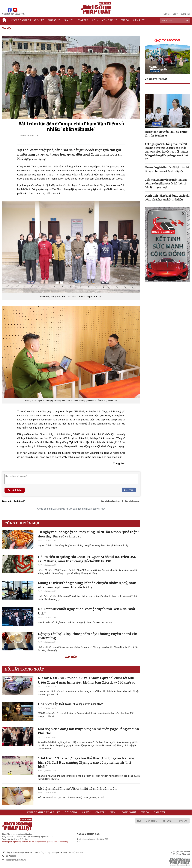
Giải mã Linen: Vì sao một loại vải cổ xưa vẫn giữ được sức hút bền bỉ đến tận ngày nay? (166, 184)
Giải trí (83, 20)
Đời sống (54, 20)
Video (125, 20)
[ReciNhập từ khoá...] (175, 20)
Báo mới (183, 821)
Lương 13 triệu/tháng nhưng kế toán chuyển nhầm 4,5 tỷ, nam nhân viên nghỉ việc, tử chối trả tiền (87, 585)
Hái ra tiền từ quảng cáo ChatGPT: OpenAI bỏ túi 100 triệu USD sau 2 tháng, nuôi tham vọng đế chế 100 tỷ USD (87, 559)
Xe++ (95, 20)
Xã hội (69, 20)
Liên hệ (167, 14)
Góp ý (175, 14)
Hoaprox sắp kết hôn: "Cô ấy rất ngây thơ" (71, 704)
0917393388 (11, 856)
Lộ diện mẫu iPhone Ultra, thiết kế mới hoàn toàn (77, 789)
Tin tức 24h (168, 821)
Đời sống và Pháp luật (156, 79)
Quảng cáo (185, 14)
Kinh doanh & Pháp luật (27, 20)
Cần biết (139, 20)
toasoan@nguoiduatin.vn (16, 860)
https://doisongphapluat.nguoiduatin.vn (18, 834)
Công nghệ (110, 20)
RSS (139, 821)
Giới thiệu (151, 821)
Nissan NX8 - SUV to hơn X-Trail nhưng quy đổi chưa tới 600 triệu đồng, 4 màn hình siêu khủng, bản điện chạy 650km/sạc (86, 680)
